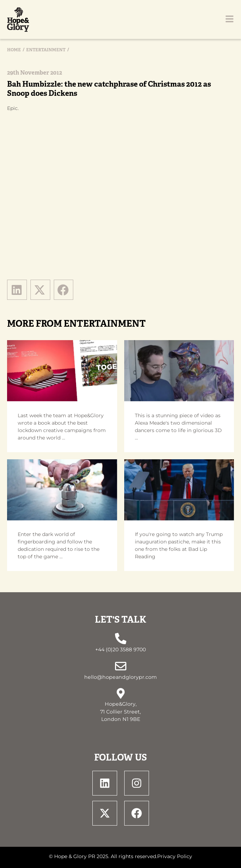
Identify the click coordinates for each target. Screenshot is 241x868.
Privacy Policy (175, 856)
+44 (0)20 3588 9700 (120, 649)
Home (14, 50)
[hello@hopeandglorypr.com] (121, 666)
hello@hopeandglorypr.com (120, 677)
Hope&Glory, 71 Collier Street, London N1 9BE (120, 712)
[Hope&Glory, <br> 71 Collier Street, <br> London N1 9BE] (121, 693)
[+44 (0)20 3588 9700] (121, 639)
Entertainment (46, 50)
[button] (17, 290)
